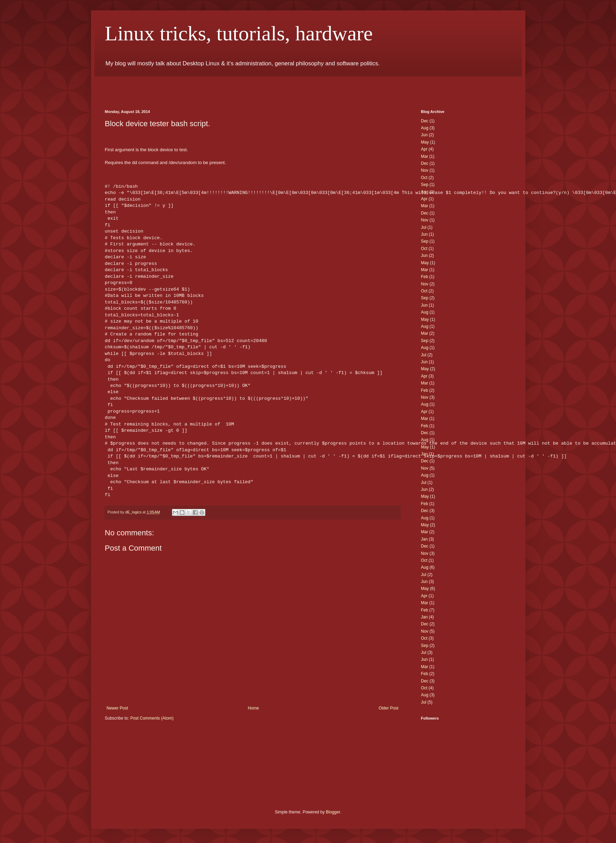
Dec (425, 121)
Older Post (389, 708)
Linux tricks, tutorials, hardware (239, 33)
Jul (424, 227)
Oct (424, 178)
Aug (425, 128)
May (425, 142)
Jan (424, 454)
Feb (425, 277)
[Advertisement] (186, 87)
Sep (425, 185)
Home (253, 708)
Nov (425, 170)
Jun (424, 135)
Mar (425, 156)
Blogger (333, 812)
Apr (424, 149)
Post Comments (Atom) (152, 718)
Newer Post (117, 708)
